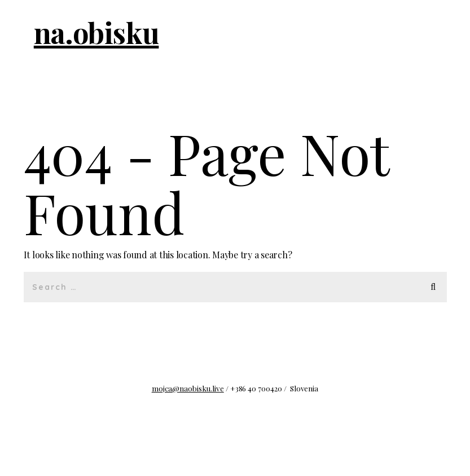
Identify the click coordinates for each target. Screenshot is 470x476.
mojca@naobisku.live (188, 388)
